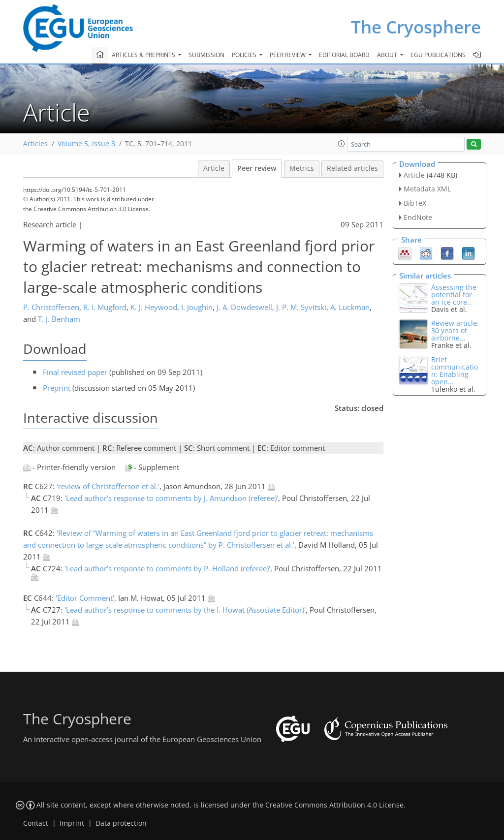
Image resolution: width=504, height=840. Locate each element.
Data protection (121, 823)
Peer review (257, 168)
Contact (36, 823)
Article (214, 168)
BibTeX (415, 203)
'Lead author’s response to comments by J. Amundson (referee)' (171, 498)
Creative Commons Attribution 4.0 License (334, 805)
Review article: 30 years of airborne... (455, 330)
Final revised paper (75, 372)
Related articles (352, 168)
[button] (342, 144)
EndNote (418, 217)
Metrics (302, 168)
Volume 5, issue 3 (86, 144)
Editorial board (344, 55)
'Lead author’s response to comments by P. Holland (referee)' (167, 568)
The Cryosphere (416, 27)
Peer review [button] (288, 55)
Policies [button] (245, 55)
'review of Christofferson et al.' (108, 486)
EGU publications (438, 55)
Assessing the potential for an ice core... (454, 295)
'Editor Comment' (85, 598)
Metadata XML (427, 189)
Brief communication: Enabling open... (455, 371)
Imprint (72, 823)
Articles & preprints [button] (144, 55)
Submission (206, 55)
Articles (35, 144)
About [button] (388, 55)
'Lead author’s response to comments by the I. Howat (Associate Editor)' (185, 610)
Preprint (57, 388)
